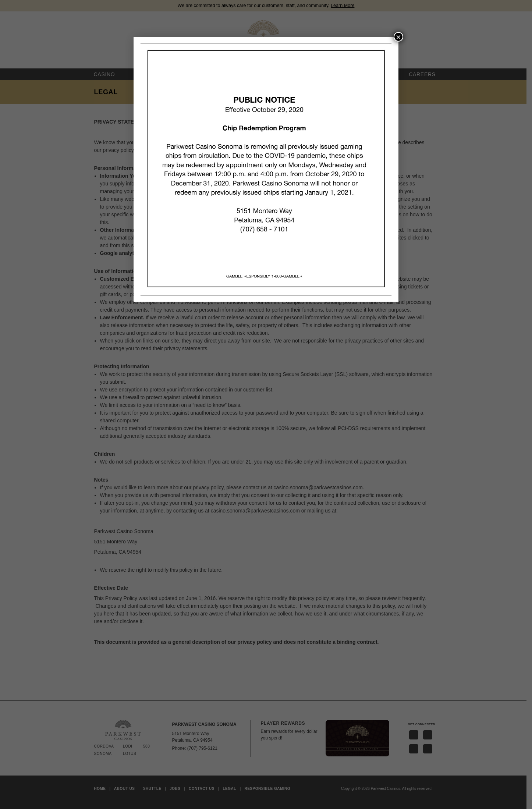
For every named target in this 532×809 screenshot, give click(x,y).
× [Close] (398, 37)
